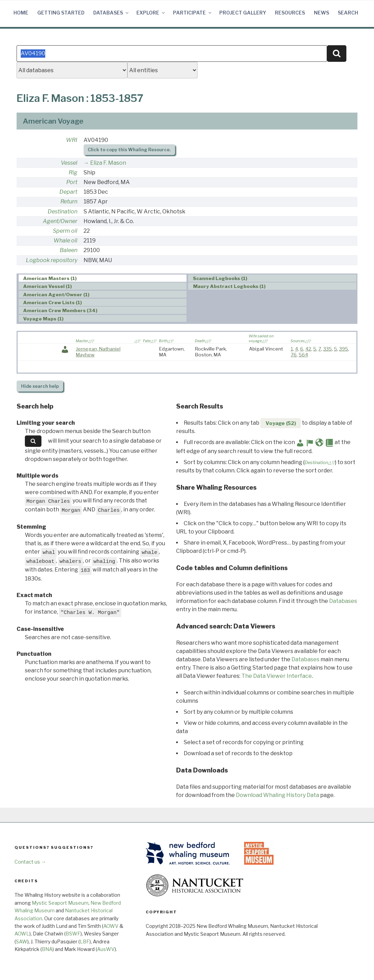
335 (328, 349)
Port (72, 182)
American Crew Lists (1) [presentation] (52, 302)
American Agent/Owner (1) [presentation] (56, 295)
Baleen (69, 250)
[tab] (103, 278)
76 (294, 355)
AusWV (106, 949)
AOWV (111, 926)
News (322, 13)
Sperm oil (65, 231)
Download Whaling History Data (277, 795)
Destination (63, 212)
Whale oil (65, 241)
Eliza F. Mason (108, 163)
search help (40, 386)
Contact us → (30, 862)
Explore (151, 13)
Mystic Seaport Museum (60, 903)
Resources (290, 13)
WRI (72, 140)
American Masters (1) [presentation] (50, 278)
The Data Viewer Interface (277, 676)
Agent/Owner (60, 221)
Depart (68, 192)
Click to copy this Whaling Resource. (129, 150)
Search (348, 13)
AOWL (22, 934)
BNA (47, 949)
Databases (111, 13)
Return (69, 201)
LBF (85, 941)
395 (344, 349)
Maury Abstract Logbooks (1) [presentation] (229, 286)
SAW (22, 941)
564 (303, 355)
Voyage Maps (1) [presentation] (43, 319)
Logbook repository (52, 260)
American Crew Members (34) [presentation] (60, 310)
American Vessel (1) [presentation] (47, 286)
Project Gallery (243, 13)
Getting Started (61, 13)
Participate (193, 13)
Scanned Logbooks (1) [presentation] (220, 278)
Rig (73, 172)
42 (308, 349)
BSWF (73, 934)
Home (21, 13)
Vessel (69, 163)
